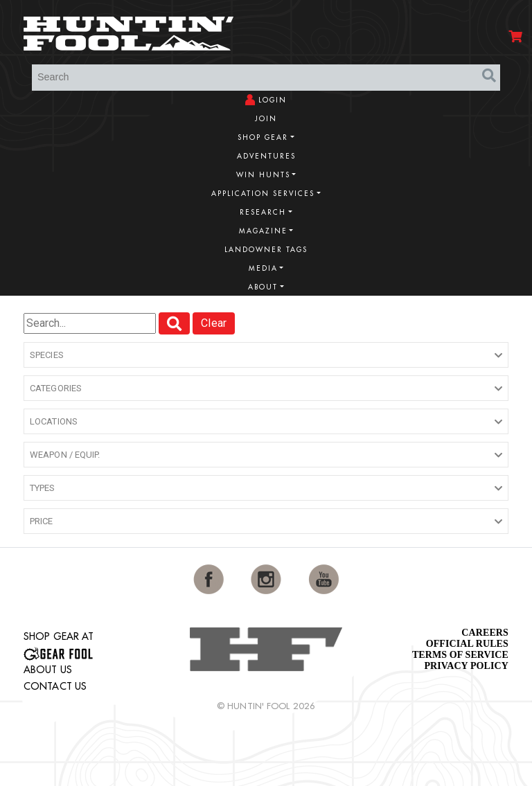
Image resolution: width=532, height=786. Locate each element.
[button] (266, 355)
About (263, 287)
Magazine (263, 231)
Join (266, 119)
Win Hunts (263, 175)
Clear (214, 323)
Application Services (263, 194)
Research (263, 212)
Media (263, 268)
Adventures (266, 156)
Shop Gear (263, 137)
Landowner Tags (266, 250)
